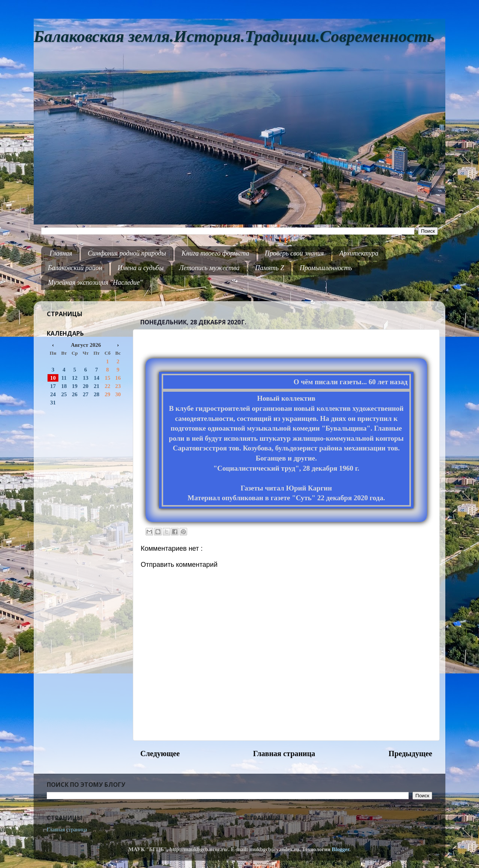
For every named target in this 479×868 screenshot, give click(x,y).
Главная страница (284, 754)
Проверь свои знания (295, 253)
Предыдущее (410, 754)
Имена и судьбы (141, 268)
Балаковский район (75, 268)
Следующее (160, 754)
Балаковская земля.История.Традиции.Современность (234, 36)
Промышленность (326, 268)
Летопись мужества (210, 268)
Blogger (341, 849)
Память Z (270, 268)
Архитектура (359, 253)
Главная (61, 253)
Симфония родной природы (127, 253)
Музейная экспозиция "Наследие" (95, 282)
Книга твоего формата (215, 253)
